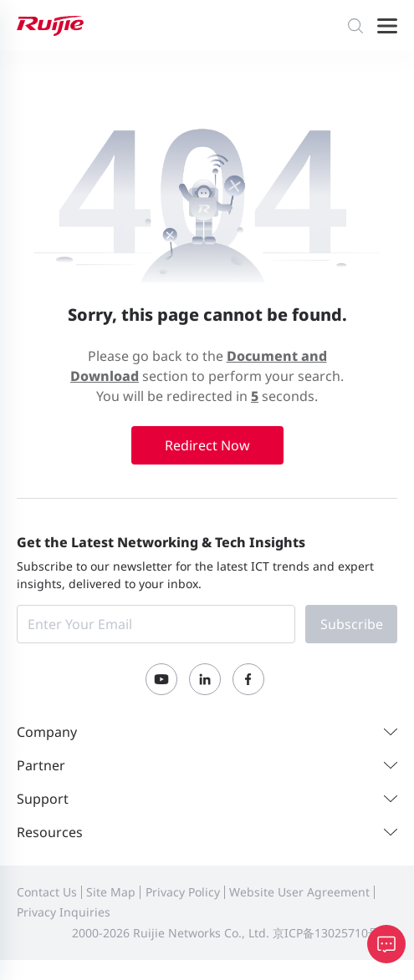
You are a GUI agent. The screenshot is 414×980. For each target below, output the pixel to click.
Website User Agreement (299, 892)
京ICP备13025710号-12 (335, 933)
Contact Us (47, 892)
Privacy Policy (183, 892)
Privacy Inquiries (64, 912)
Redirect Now (207, 445)
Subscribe (352, 624)
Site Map (111, 892)
